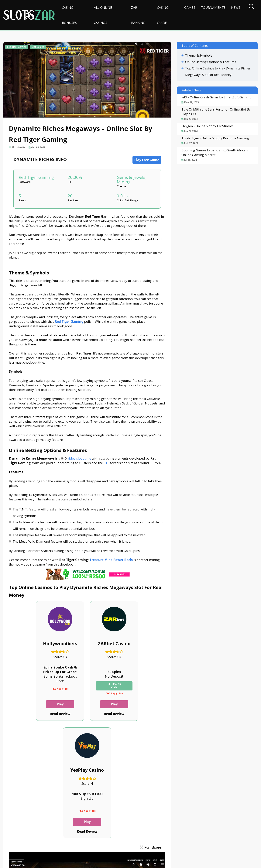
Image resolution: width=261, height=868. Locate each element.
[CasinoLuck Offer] (87, 579)
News (236, 7)
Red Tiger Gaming (17, 47)
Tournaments (213, 7)
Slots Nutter (19, 147)
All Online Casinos (103, 15)
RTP (107, 463)
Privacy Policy (73, 848)
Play (33, 704)
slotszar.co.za (41, 863)
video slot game (79, 458)
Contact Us (13, 848)
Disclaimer (51, 848)
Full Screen (152, 730)
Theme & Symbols (199, 55)
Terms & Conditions (102, 848)
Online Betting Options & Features (211, 62)
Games (190, 7)
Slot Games (38, 47)
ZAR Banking (138, 15)
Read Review (33, 714)
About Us (32, 848)
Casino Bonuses (69, 15)
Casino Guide (163, 15)
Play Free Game (147, 160)
